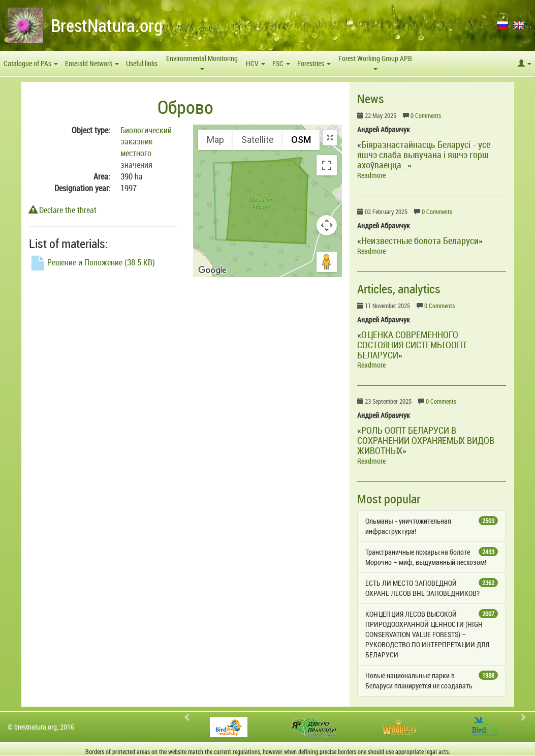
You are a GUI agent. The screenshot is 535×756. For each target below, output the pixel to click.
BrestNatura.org (107, 25)
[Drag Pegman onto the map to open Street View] (327, 262)
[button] (525, 64)
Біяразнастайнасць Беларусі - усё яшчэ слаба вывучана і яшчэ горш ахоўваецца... (424, 155)
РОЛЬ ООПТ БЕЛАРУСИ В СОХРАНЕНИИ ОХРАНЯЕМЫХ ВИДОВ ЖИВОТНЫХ (426, 440)
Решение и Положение (92, 262)
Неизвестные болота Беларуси (420, 240)
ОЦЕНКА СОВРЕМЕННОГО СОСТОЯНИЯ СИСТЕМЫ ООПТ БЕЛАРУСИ (412, 345)
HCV (256, 63)
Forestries (314, 63)
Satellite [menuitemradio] (258, 140)
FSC (281, 63)
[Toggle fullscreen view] (327, 165)
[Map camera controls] (327, 225)
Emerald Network (92, 63)
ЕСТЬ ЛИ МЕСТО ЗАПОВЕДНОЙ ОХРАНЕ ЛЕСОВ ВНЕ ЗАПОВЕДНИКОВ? (432, 588)
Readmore (371, 175)
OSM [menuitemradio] (301, 140)
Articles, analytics (399, 289)
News (371, 99)
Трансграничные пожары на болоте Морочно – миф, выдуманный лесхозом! (432, 557)
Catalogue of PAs (31, 63)
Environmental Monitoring (202, 62)
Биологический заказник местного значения (146, 148)
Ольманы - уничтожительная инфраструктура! (432, 526)
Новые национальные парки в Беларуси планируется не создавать (432, 681)
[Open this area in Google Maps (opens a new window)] (212, 270)
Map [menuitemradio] (215, 140)
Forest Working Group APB (375, 62)
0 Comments (426, 116)
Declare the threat (63, 210)
